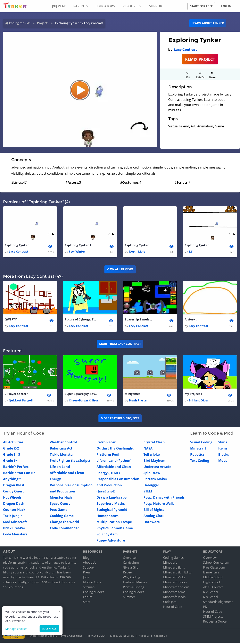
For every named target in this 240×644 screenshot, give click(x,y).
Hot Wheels (12, 498)
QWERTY (11, 320)
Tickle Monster (62, 455)
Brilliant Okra (198, 401)
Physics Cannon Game (115, 529)
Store (87, 603)
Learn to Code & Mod (212, 434)
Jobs (86, 578)
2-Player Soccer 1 (17, 395)
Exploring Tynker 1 (78, 245)
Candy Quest (14, 492)
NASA (148, 449)
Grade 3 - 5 (12, 455)
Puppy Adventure (111, 541)
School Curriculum (216, 564)
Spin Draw (152, 474)
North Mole (137, 252)
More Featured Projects (120, 419)
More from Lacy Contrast (120, 344)
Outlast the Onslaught (115, 449)
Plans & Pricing (134, 588)
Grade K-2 (11, 449)
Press (87, 573)
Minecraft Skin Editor (178, 573)
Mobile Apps (92, 583)
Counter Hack (14, 511)
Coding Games (173, 559)
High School (212, 583)
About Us (90, 564)
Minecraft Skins (174, 569)
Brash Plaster (138, 401)
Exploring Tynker (17, 245)
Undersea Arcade (157, 468)
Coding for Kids (20, 23)
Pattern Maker (155, 480)
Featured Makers (135, 583)
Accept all (49, 629)
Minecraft (198, 449)
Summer (129, 598)
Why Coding (131, 578)
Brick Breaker (14, 529)
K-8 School (211, 598)
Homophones (107, 517)
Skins (223, 443)
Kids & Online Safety (122, 637)
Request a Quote (215, 623)
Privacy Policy (96, 637)
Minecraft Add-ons (176, 588)
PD (205, 608)
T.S (191, 252)
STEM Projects (213, 618)
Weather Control (63, 443)
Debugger (151, 486)
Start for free (201, 6)
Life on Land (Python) (114, 462)
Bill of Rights (154, 511)
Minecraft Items (174, 593)
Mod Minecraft (15, 523)
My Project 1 (193, 395)
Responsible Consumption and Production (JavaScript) (118, 486)
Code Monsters (15, 535)
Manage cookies (16, 629)
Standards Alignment (218, 603)
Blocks (224, 455)
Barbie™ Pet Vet (16, 468)
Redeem (129, 573)
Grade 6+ (10, 462)
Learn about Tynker (208, 23)
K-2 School (211, 593)
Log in (226, 6)
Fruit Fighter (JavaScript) (70, 462)
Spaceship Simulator (139, 320)
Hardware (152, 523)
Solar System (107, 535)
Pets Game (59, 511)
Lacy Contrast (185, 50)
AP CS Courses (213, 588)
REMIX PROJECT (200, 59)
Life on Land (60, 468)
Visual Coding (201, 443)
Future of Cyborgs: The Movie (81, 320)
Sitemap (89, 588)
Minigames (133, 395)
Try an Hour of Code (24, 434)
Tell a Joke (152, 455)
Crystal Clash (154, 443)
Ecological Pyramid (112, 511)
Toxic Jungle (13, 517)
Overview (130, 559)
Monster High (61, 498)
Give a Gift (130, 569)
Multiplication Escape (114, 523)
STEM (148, 492)
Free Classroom (214, 569)
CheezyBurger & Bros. (84, 401)
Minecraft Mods (174, 598)
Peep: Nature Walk (159, 505)
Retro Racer (106, 443)
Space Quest (60, 505)
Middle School (213, 578)
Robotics (197, 455)
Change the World (64, 523)
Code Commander (64, 529)
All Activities (13, 443)
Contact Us (160, 637)
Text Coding (200, 462)
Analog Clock (154, 517)
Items (223, 449)
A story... (191, 320)
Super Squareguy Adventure (81, 395)
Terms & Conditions (71, 637)
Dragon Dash (14, 505)
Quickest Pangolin (22, 401)
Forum (88, 598)
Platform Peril (108, 455)
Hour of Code (173, 608)
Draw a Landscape (111, 498)
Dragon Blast (14, 486)
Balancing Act (61, 449)
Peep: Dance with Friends (164, 498)
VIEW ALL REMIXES (120, 270)
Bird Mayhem (154, 462)
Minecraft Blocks (175, 583)
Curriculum (131, 564)
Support (89, 569)
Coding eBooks (94, 593)
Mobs (223, 462)
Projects (43, 23)
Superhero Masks (111, 505)
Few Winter (77, 252)
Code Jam (170, 603)
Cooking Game (62, 517)
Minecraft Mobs (174, 578)
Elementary (211, 573)
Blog (86, 559)
